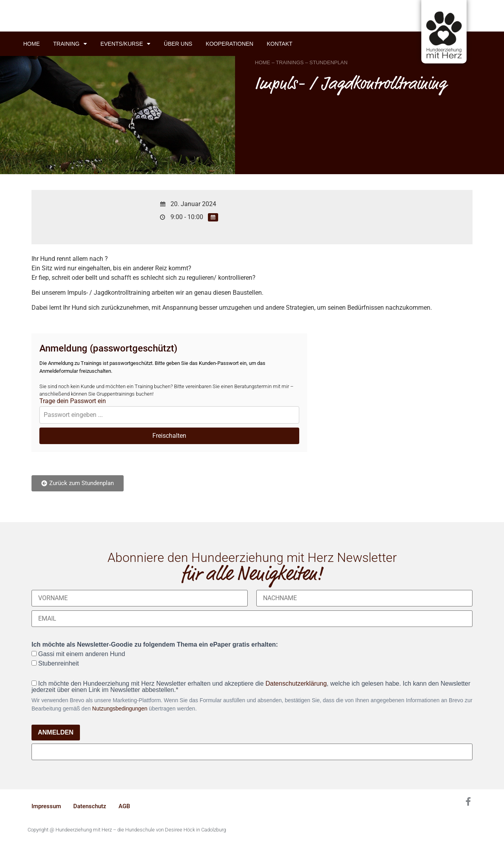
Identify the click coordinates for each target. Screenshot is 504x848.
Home (31, 44)
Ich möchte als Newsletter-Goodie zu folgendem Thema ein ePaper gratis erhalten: (155, 645)
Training (70, 44)
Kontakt (279, 44)
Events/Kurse (125, 44)
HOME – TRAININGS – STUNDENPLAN (301, 62)
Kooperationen (229, 44)
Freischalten (169, 436)
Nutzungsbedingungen (120, 709)
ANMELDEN (56, 732)
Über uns (178, 44)
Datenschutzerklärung (296, 683)
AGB (124, 806)
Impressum (46, 806)
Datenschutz (90, 806)
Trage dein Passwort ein (73, 401)
